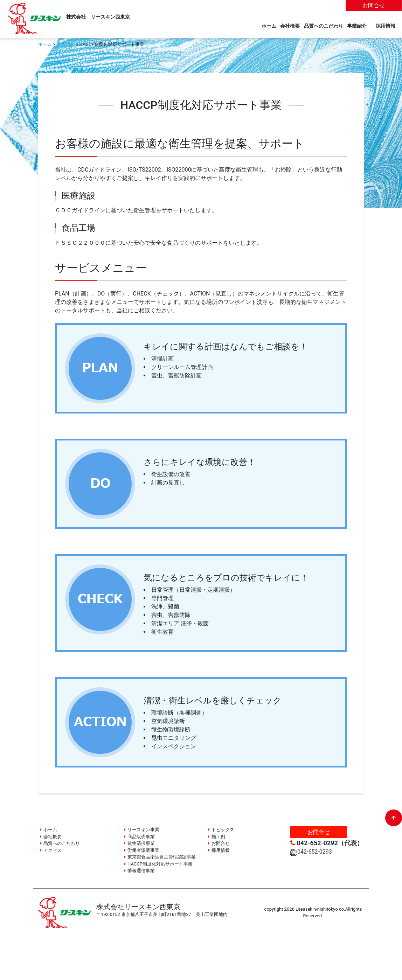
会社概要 (290, 26)
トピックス (223, 830)
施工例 (218, 837)
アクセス (53, 850)
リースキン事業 (143, 830)
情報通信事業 (141, 871)
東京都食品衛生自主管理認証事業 (162, 857)
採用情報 (388, 26)
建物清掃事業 (141, 843)
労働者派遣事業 (143, 850)
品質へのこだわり (324, 26)
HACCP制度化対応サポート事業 (160, 864)
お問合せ (374, 5)
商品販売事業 (141, 837)
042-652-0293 (311, 852)
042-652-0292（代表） (327, 843)
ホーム (269, 26)
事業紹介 (357, 26)
